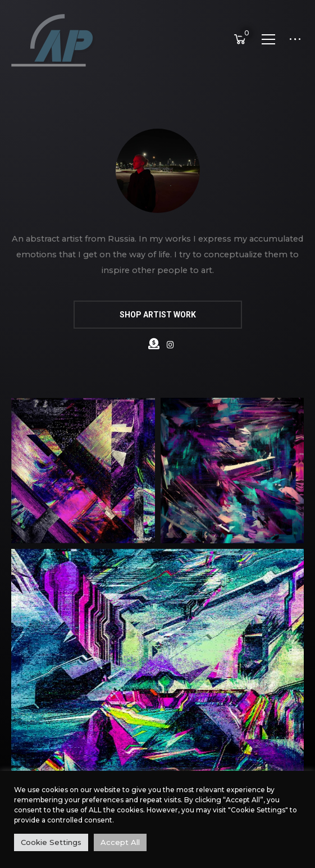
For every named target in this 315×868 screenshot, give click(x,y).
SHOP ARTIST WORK (158, 315)
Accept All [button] (120, 842)
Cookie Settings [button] (51, 842)
